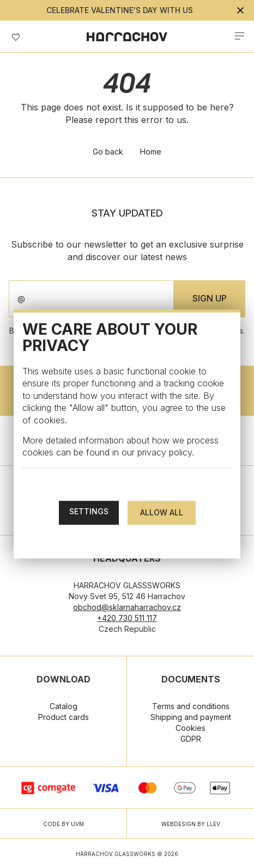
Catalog (63, 706)
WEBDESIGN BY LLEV (191, 824)
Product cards (63, 717)
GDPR (191, 739)
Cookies (190, 728)
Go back (108, 152)
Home (151, 152)
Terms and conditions (191, 706)
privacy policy (165, 453)
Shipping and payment (191, 717)
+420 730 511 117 (127, 618)
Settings (89, 511)
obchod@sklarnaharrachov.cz (127, 607)
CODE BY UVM (63, 824)
